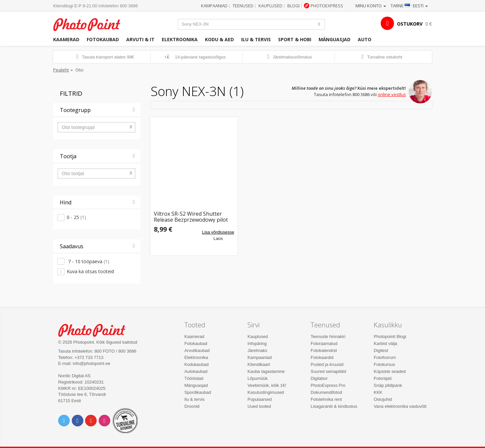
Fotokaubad (103, 39)
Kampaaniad (214, 6)
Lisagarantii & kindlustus (334, 406)
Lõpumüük (258, 378)
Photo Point (96, 330)
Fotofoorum (385, 357)
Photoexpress (327, 6)
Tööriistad (194, 378)
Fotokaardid (322, 357)
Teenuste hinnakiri (328, 336)
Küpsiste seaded (390, 371)
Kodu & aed (219, 39)
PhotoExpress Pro (328, 385)
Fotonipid (383, 378)
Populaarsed (260, 399)
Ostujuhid (383, 399)
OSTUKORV (410, 24)
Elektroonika (180, 39)
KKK (378, 392)
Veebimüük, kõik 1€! (267, 385)
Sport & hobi (295, 39)
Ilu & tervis (256, 39)
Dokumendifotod (326, 392)
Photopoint (91, 24)
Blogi (293, 6)
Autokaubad (196, 371)
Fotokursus (384, 364)
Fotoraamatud (324, 343)
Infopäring (257, 343)
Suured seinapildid (328, 371)
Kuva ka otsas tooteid (90, 271)
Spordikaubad (198, 392)
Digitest (381, 350)
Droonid (192, 406)
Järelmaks (257, 350)
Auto (365, 39)
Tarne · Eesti (409, 6)
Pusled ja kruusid (327, 364)
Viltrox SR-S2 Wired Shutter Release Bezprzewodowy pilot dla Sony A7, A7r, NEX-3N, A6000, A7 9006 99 (191, 217)
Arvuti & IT (140, 39)
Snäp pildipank (388, 385)
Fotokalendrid (324, 350)
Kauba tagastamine (266, 371)
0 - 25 (76, 217)
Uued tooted (259, 406)
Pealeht (61, 70)
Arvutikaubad (197, 350)
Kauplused (270, 6)
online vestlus (392, 94)
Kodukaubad (196, 364)
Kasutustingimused (266, 392)
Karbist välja (386, 343)
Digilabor (319, 378)
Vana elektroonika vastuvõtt (400, 406)
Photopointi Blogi (390, 336)
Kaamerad (66, 39)
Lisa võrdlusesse (218, 232)
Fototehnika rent (326, 399)
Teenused (243, 6)
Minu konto (371, 6)
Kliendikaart (259, 364)
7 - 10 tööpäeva (88, 261)
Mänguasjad (335, 39)
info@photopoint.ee (92, 363)
